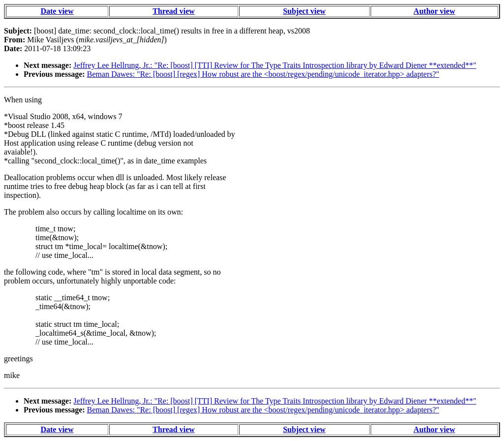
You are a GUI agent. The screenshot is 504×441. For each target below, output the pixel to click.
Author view (434, 11)
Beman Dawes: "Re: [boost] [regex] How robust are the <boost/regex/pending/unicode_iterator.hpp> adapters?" (263, 74)
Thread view (173, 11)
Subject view (304, 11)
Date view (57, 11)
